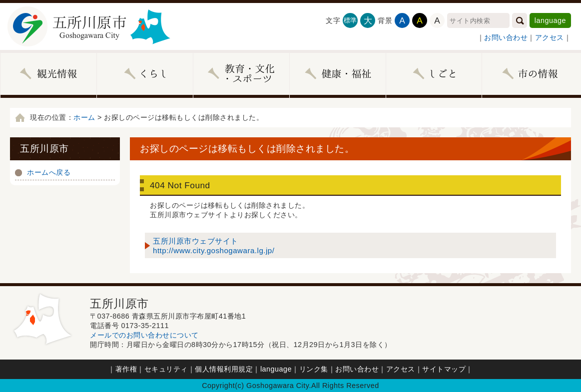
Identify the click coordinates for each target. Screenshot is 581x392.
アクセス (550, 37)
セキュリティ (166, 369)
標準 (350, 20)
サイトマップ (444, 369)
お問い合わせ (506, 37)
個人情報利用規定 (224, 369)
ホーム (84, 117)
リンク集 (314, 369)
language (550, 20)
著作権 (126, 369)
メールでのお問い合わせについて (144, 335)
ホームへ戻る (49, 172)
